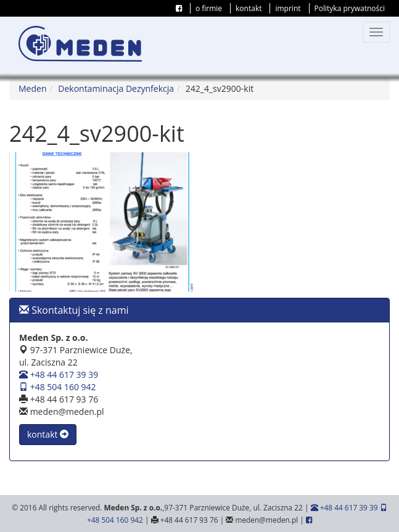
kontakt (249, 8)
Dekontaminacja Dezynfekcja (116, 88)
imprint (288, 8)
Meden (32, 88)
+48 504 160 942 (58, 387)
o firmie (209, 8)
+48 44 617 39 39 (59, 374)
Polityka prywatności (350, 8)
